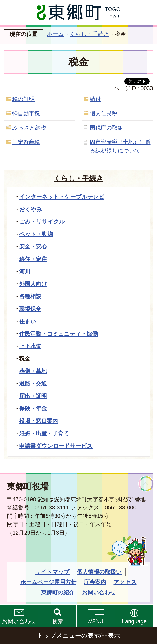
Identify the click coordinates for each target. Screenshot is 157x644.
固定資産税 (26, 142)
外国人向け (33, 284)
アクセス (125, 582)
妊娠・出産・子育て (44, 433)
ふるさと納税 (29, 128)
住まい (28, 321)
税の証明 (23, 99)
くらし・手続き (89, 34)
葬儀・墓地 (33, 371)
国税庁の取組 (106, 128)
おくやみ (31, 209)
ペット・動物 (36, 234)
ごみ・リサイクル (42, 222)
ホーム (56, 34)
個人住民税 (104, 113)
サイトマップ (52, 572)
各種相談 (30, 296)
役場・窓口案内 (39, 421)
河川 (25, 272)
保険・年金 (33, 408)
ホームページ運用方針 (48, 582)
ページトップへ (146, 484)
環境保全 (30, 309)
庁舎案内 (95, 582)
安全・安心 (33, 247)
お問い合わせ (19, 621)
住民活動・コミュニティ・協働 (58, 334)
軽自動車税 (26, 113)
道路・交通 (33, 384)
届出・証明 (33, 396)
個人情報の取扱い (99, 572)
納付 (95, 99)
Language (134, 621)
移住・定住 (33, 259)
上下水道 (30, 346)
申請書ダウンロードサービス (56, 446)
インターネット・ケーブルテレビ (62, 197)
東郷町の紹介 (58, 592)
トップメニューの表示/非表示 (78, 635)
